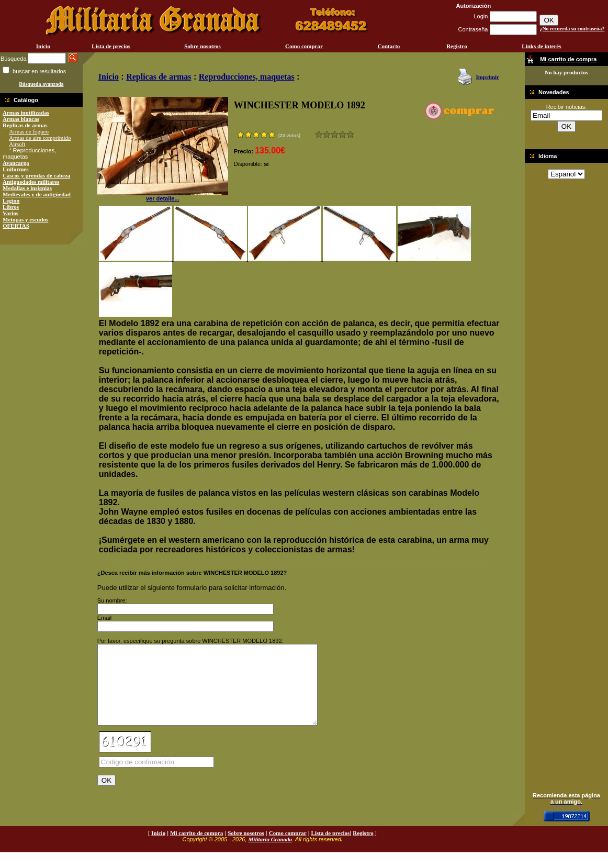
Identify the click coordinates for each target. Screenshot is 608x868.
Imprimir (487, 77)
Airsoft (17, 144)
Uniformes (16, 169)
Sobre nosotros (202, 46)
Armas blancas (21, 119)
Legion (11, 201)
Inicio (43, 46)
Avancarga (16, 163)
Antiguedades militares (31, 182)
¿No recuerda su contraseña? (572, 29)
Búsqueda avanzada (41, 84)
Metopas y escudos (25, 219)
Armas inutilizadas (26, 113)
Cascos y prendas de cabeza (36, 175)
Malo (327, 134)
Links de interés (541, 46)
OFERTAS (16, 226)
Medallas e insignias (27, 188)
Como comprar (304, 46)
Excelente (350, 134)
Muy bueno (342, 134)
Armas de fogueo (29, 131)
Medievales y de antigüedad (37, 194)
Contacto (389, 46)
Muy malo (319, 134)
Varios (10, 213)
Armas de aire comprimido (40, 138)
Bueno (335, 134)
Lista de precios (111, 46)
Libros (11, 207)
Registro (457, 46)
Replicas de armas (25, 125)
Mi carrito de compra (196, 849)
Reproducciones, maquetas (247, 77)
